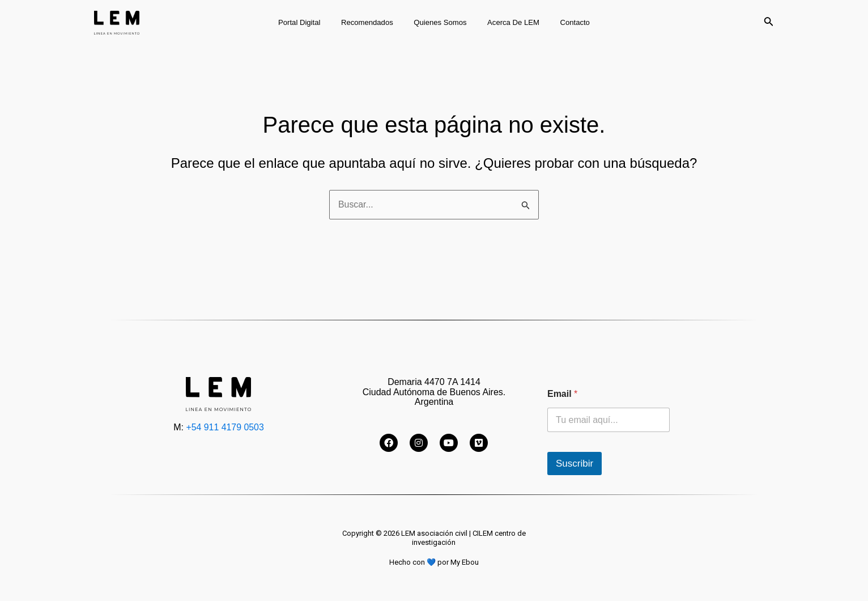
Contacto (563, 22)
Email (562, 394)
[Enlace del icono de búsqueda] (769, 23)
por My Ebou (458, 562)
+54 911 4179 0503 (225, 427)
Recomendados (373, 22)
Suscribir (575, 464)
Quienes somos (440, 22)
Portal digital (311, 22)
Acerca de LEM (508, 22)
